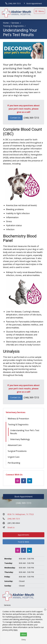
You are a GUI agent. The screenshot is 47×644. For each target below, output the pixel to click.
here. (16, 630)
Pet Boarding (14, 463)
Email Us (11, 527)
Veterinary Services (16, 412)
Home (6, 23)
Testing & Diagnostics (13, 26)
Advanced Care (15, 445)
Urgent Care (14, 457)
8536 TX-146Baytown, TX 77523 (21, 514)
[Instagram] (18, 481)
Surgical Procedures (17, 451)
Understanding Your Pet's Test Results (25, 432)
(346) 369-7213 (31, 118)
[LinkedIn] (30, 481)
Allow (24, 634)
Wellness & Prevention (18, 419)
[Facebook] (24, 481)
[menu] (39, 11)
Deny (24, 640)
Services (15, 23)
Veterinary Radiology (20, 439)
